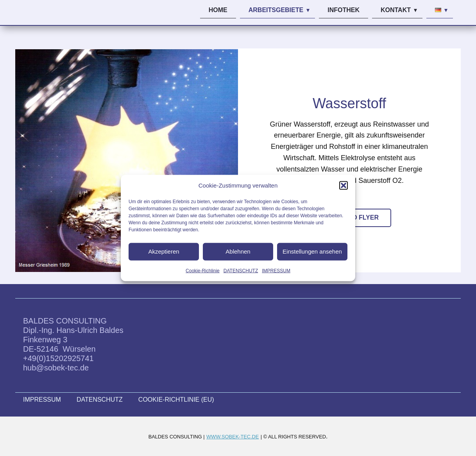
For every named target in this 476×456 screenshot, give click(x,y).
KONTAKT (396, 10)
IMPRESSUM (276, 270)
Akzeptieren (164, 251)
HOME (218, 10)
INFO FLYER (360, 217)
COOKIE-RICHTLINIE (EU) (176, 400)
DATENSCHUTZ (241, 270)
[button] (344, 185)
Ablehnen (238, 251)
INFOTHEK (344, 10)
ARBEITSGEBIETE (276, 10)
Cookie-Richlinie (203, 270)
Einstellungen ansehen (312, 251)
